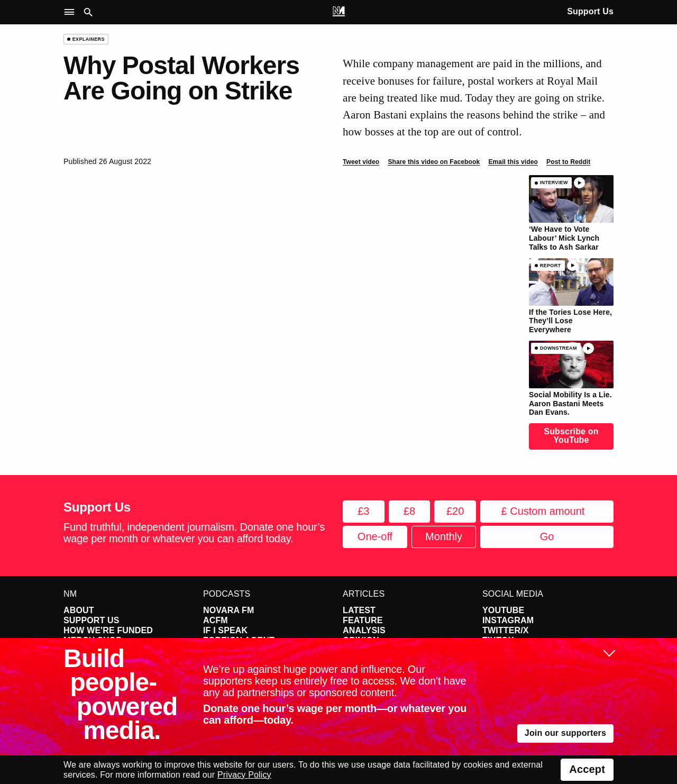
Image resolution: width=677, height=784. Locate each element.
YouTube (503, 610)
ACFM (216, 620)
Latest (359, 610)
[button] (72, 12)
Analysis (364, 630)
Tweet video (361, 162)
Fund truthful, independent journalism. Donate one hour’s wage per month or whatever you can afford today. (194, 533)
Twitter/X (506, 630)
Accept (587, 769)
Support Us (590, 11)
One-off (375, 536)
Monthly (444, 536)
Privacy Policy (244, 775)
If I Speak (225, 630)
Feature (363, 620)
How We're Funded (108, 630)
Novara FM (229, 610)
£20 (455, 511)
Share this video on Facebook (434, 162)
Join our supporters (565, 733)
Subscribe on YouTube (571, 436)
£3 (363, 511)
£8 (409, 511)
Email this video (513, 162)
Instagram (508, 620)
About (79, 610)
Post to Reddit (568, 162)
